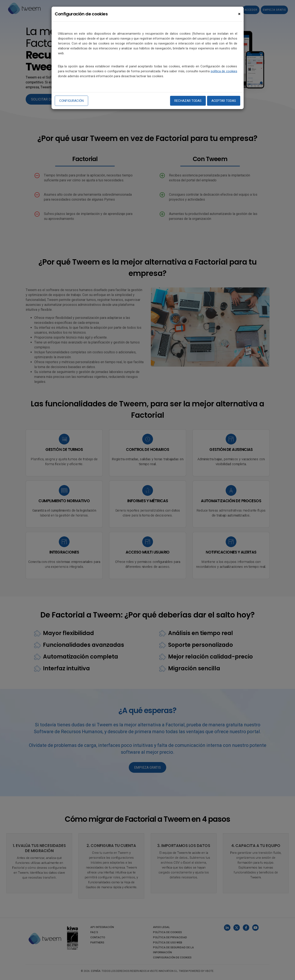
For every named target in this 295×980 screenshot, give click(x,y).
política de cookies (224, 71)
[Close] (239, 14)
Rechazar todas (188, 101)
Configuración (71, 101)
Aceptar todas (224, 101)
